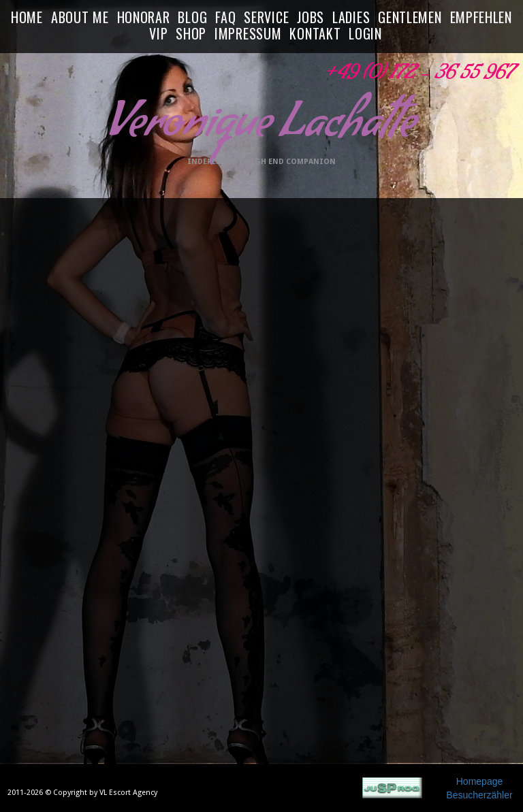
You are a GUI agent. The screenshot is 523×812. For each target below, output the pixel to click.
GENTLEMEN (410, 18)
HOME (27, 18)
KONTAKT (315, 34)
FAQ (225, 18)
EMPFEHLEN (481, 18)
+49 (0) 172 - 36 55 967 (418, 76)
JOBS (311, 18)
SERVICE (266, 18)
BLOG (192, 18)
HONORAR (144, 18)
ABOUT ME (80, 18)
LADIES (351, 18)
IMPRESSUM (248, 34)
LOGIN (365, 34)
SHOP (191, 34)
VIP (158, 34)
